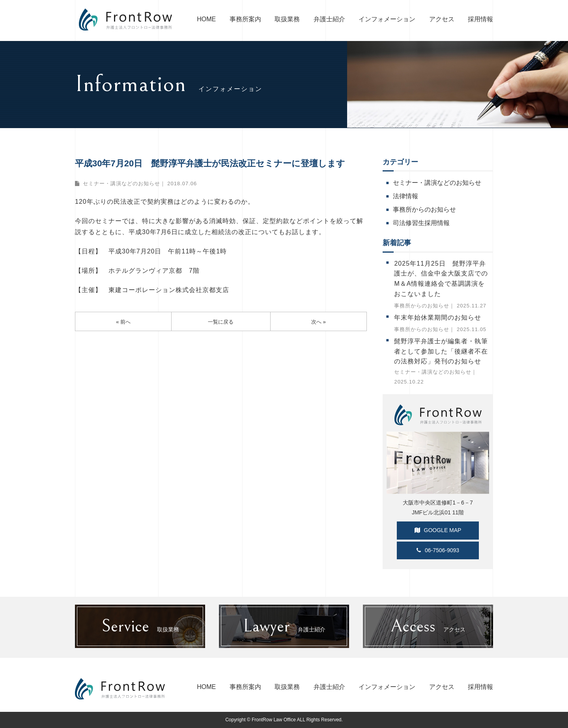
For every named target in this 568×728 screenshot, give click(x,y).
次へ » (319, 322)
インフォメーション (387, 19)
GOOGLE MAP (438, 530)
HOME (206, 19)
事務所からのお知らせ (424, 209)
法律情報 (405, 196)
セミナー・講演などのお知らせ (121, 183)
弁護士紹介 (329, 19)
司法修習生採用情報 (421, 223)
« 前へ (123, 322)
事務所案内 (245, 19)
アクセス (442, 19)
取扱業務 (287, 19)
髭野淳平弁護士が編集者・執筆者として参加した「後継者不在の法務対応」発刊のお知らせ (441, 351)
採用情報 (480, 19)
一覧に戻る (221, 322)
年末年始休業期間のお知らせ (438, 317)
